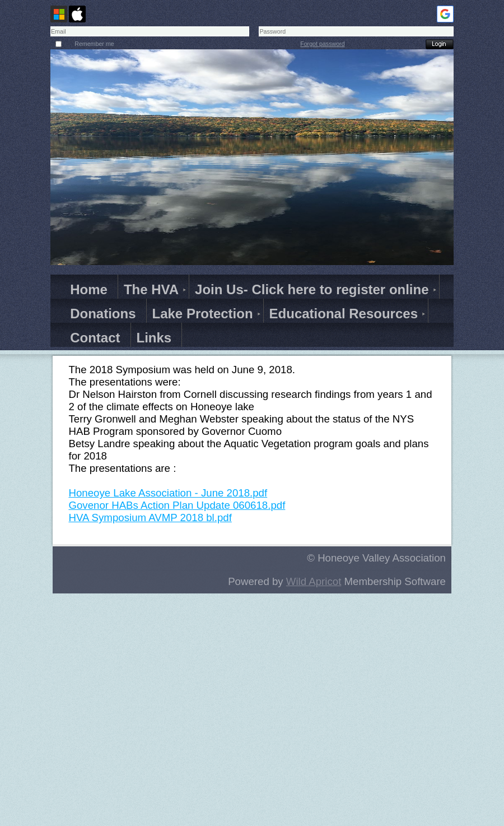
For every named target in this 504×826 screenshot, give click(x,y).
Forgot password (322, 44)
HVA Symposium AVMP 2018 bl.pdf (150, 518)
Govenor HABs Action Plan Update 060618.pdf (177, 505)
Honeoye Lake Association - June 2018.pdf (168, 493)
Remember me (94, 44)
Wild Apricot (314, 581)
